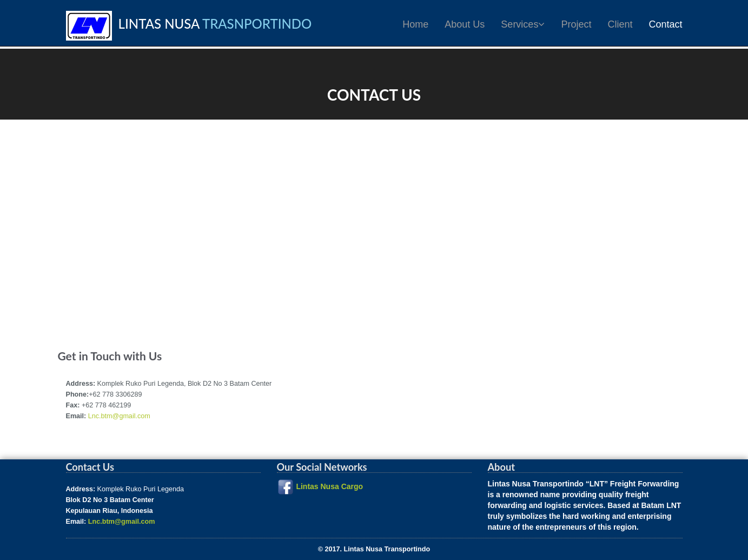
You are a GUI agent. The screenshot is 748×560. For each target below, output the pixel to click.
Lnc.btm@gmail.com (119, 416)
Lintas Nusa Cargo (329, 486)
